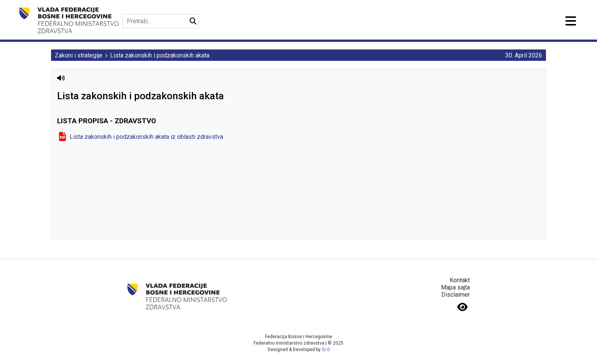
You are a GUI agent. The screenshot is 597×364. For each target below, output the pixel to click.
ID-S (326, 350)
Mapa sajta (455, 287)
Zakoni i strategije (79, 55)
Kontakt (460, 280)
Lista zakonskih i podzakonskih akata (160, 55)
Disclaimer (456, 295)
